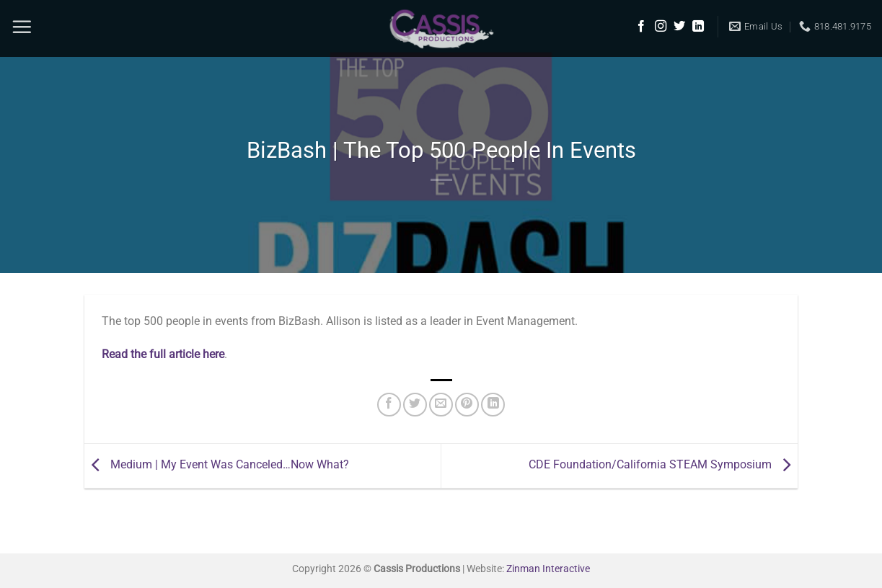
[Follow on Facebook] (641, 27)
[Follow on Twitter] (679, 27)
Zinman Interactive (548, 569)
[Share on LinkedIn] (493, 405)
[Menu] (22, 27)
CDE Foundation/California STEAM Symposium (663, 465)
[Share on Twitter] (415, 405)
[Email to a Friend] (441, 405)
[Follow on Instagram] (661, 27)
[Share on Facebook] (389, 405)
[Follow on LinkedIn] (698, 27)
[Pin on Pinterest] (467, 405)
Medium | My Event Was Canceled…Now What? (217, 465)
